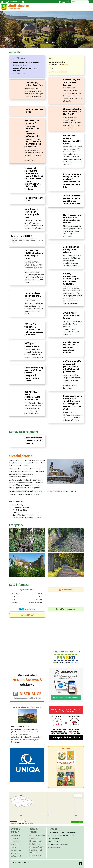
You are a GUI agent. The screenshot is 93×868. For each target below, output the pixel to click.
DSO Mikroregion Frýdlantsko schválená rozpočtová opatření (71, 347)
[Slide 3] (25, 45)
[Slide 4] (28, 45)
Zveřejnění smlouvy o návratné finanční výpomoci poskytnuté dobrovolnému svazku (34, 374)
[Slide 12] (53, 45)
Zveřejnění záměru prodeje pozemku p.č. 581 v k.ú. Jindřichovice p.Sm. (72, 200)
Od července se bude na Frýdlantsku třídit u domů (72, 140)
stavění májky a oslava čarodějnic (34, 84)
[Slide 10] (46, 45)
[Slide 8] (40, 45)
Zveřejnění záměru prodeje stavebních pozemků (34, 440)
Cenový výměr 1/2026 (21, 236)
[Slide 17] (68, 45)
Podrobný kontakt (55, 847)
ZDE (38, 495)
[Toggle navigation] (90, 7)
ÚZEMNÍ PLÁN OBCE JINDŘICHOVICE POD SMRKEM (32, 396)
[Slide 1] (19, 45)
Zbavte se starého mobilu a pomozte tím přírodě (72, 112)
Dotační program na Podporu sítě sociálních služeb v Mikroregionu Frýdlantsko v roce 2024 (73, 402)
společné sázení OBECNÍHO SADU (33, 295)
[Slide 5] (31, 45)
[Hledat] (80, 2)
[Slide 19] (74, 45)
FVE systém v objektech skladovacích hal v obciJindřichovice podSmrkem (34, 329)
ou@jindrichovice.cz (61, 844)
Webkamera (66, 590)
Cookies (14, 847)
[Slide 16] (65, 45)
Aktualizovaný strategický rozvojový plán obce (32, 213)
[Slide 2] (22, 45)
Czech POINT (16, 841)
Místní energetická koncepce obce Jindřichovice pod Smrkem (72, 219)
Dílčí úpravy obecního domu (32, 345)
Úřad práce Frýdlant (37, 856)
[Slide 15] (62, 45)
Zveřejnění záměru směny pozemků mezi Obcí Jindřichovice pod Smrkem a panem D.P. (72, 180)
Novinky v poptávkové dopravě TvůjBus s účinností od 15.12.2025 (71, 279)
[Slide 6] (34, 45)
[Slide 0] (16, 45)
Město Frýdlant (35, 844)
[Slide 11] (50, 45)
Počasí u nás (27, 596)
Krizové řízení (27, 615)
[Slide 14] (59, 45)
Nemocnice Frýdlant (37, 847)
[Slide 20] (77, 45)
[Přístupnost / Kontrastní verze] (60, 2)
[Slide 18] (71, 45)
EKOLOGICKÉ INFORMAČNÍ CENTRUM (27, 707)
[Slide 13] (56, 45)
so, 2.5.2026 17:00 (26, 71)
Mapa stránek (16, 850)
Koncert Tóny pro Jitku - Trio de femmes (71, 82)
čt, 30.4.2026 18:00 (26, 64)
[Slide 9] (43, 45)
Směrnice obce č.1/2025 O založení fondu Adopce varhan (34, 254)
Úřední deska (16, 838)
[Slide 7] (37, 45)
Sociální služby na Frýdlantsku (66, 657)
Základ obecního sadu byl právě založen (71, 249)
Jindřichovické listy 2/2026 (34, 111)
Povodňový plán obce (66, 609)
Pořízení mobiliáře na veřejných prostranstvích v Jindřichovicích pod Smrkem (72, 367)
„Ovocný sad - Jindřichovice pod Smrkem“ (72, 315)
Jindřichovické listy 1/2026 (34, 199)
